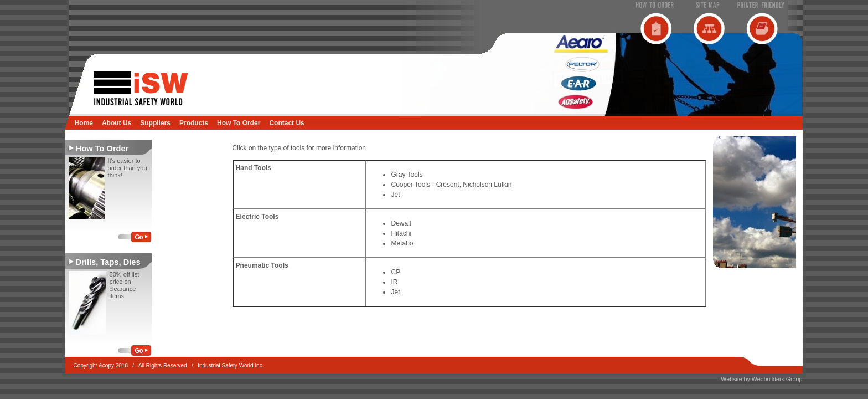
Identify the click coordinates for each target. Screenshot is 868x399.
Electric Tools (257, 217)
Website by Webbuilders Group (761, 379)
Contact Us (286, 123)
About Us (117, 123)
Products (194, 123)
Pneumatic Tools (262, 265)
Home (84, 123)
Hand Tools (254, 168)
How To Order (239, 123)
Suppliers (155, 123)
